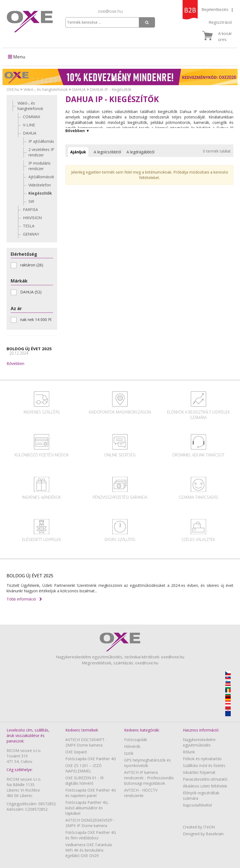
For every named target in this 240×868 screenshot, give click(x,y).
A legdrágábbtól (141, 152)
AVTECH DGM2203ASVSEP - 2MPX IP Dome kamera (90, 823)
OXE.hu (13, 89)
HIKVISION (32, 218)
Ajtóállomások (41, 177)
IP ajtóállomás (41, 141)
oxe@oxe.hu (110, 11)
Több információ (24, 599)
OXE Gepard (76, 752)
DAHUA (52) (28, 292)
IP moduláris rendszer (39, 166)
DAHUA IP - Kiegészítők (111, 89)
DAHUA (79, 89)
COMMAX (32, 117)
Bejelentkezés (215, 9)
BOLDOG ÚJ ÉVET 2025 (29, 351)
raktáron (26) (29, 265)
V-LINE (29, 125)
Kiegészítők (40, 193)
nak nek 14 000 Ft (32, 320)
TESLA (29, 226)
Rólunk (189, 752)
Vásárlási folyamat (199, 772)
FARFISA (30, 209)
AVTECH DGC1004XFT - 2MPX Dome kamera (86, 742)
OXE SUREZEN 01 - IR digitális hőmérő (84, 781)
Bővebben (15, 363)
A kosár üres (225, 36)
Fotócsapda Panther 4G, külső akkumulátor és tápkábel (87, 808)
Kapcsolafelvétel (197, 805)
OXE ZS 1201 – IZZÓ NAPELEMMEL (84, 768)
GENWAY (31, 234)
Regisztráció (220, 22)
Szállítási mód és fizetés (204, 766)
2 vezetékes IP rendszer (41, 152)
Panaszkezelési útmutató (205, 779)
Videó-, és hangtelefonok (46, 89)
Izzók (129, 753)
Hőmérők (132, 746)
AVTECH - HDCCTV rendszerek (141, 793)
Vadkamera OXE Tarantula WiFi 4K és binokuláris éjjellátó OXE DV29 (89, 850)
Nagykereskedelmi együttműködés (199, 742)
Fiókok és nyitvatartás (202, 759)
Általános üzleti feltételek (205, 786)
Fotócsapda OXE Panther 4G (91, 759)
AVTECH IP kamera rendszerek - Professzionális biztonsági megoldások (149, 778)
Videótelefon (40, 185)
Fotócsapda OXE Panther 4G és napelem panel (91, 793)
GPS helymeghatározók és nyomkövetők (147, 763)
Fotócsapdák (136, 740)
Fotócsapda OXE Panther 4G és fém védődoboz (91, 835)
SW (31, 201)
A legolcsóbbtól (107, 152)
